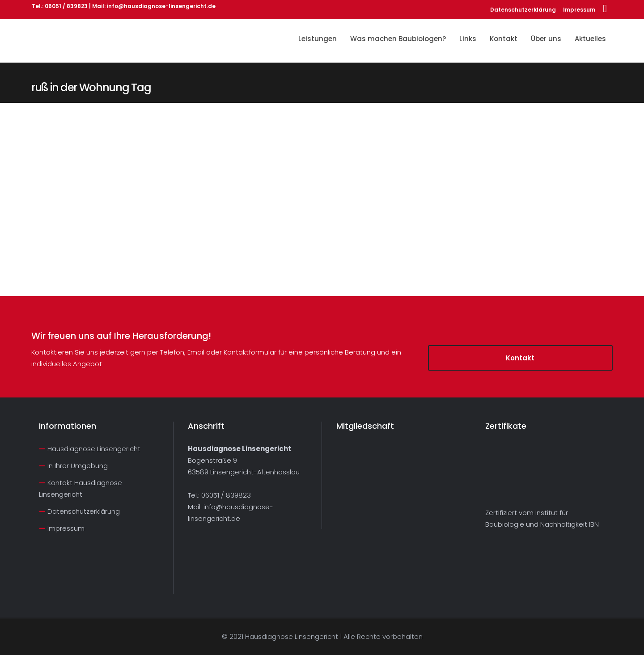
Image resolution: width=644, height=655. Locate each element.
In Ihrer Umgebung (78, 466)
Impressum (579, 10)
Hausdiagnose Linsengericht (94, 449)
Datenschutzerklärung (523, 10)
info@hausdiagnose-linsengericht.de (161, 6)
